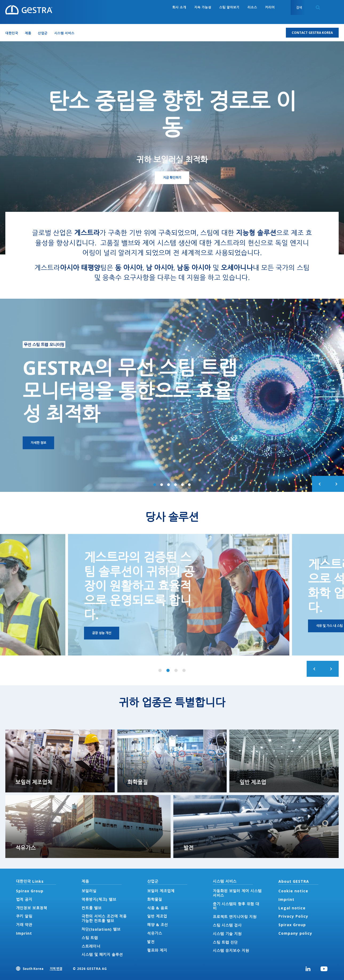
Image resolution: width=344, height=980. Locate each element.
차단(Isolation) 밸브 (101, 929)
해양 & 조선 (158, 925)
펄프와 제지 (157, 950)
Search (318, 7)
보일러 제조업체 (161, 891)
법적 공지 (24, 899)
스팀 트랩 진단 (225, 942)
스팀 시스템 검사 (227, 925)
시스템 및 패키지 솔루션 (102, 955)
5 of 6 (182, 485)
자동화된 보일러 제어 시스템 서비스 (237, 893)
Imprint (24, 933)
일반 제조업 (157, 916)
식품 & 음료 (158, 908)
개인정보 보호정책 (32, 908)
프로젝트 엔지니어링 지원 (235, 917)
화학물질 (155, 899)
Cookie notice (293, 891)
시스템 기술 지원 (227, 934)
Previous (320, 484)
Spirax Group (30, 891)
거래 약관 (24, 925)
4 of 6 (175, 485)
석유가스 (155, 933)
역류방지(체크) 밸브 (99, 899)
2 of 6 (162, 485)
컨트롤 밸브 (92, 908)
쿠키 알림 (24, 916)
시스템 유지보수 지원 (231, 951)
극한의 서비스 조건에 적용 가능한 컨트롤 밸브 (104, 918)
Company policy (295, 933)
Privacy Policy (293, 916)
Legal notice (292, 908)
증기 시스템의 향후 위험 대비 (236, 906)
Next (336, 484)
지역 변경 (56, 969)
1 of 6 (155, 485)
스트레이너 (91, 946)
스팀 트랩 (90, 938)
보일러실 (89, 891)
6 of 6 (189, 485)
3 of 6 (169, 485)
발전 (151, 942)
